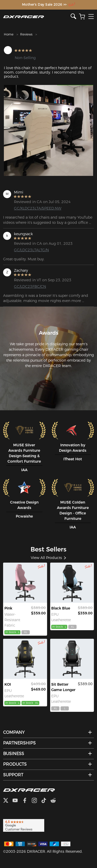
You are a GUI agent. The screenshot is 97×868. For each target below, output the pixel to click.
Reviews (26, 34)
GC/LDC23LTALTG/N (31, 250)
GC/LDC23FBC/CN (30, 286)
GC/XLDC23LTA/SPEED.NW (34, 208)
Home (9, 34)
